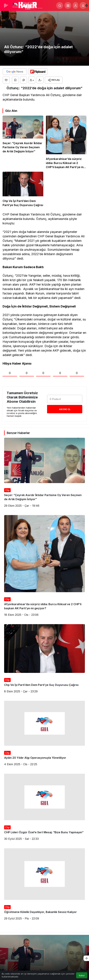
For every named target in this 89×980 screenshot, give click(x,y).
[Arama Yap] (60, 5)
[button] (68, 5)
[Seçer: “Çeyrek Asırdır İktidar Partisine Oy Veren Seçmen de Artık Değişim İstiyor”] (23, 142)
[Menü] (6, 5)
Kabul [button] (82, 975)
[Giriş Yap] (75, 5)
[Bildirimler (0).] (83, 5)
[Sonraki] (86, 958)
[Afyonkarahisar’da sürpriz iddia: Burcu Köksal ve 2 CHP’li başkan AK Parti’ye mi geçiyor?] (66, 142)
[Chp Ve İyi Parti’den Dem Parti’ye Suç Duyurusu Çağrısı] (23, 189)
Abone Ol (65, 409)
